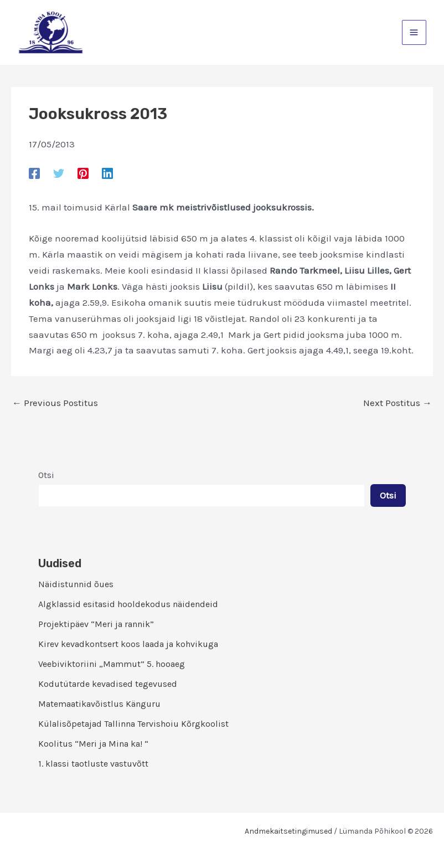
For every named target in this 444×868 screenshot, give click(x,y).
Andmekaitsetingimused (288, 831)
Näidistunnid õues (76, 584)
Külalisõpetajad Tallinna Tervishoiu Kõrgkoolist (133, 724)
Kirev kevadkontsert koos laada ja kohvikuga (128, 644)
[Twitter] (59, 173)
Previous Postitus (55, 403)
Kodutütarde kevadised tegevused (108, 684)
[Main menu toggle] (414, 32)
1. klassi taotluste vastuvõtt (93, 764)
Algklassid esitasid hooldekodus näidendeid (128, 604)
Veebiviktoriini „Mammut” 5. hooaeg (112, 664)
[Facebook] (34, 173)
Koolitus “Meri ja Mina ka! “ (93, 744)
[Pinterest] (83, 173)
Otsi (46, 475)
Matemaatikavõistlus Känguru (99, 704)
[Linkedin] (107, 173)
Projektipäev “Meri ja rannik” (96, 624)
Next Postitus (397, 403)
